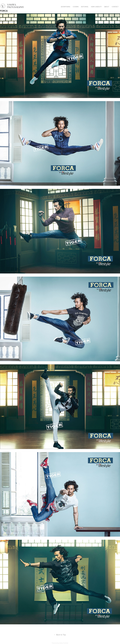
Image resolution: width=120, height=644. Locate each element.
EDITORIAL (85, 7)
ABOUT (107, 7)
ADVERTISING (65, 7)
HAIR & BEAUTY (96, 7)
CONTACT (115, 7)
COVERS (76, 7)
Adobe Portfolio (64, 643)
